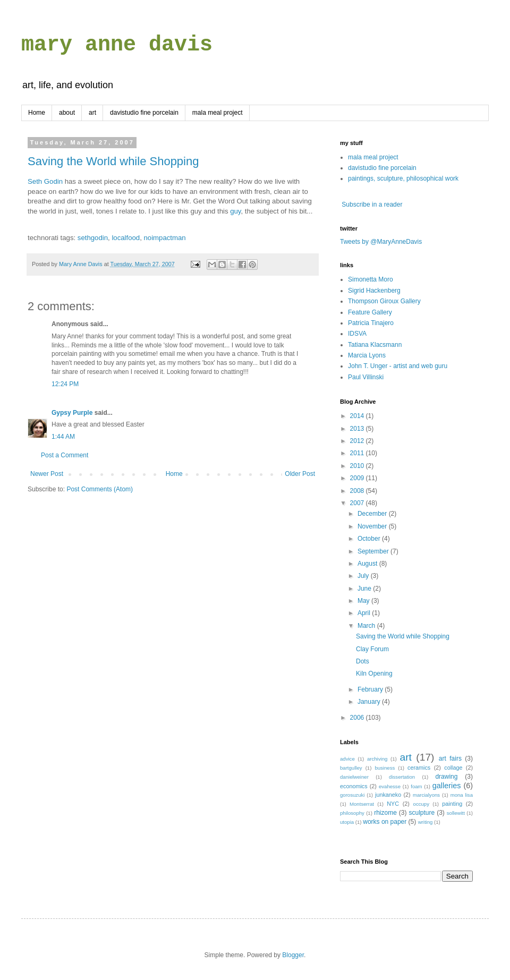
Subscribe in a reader (372, 204)
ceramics (419, 768)
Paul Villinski (366, 377)
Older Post (300, 474)
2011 (358, 453)
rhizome (385, 813)
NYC (393, 804)
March (367, 626)
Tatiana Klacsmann (375, 345)
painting (452, 804)
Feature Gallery (370, 312)
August (368, 564)
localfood (126, 238)
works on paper (385, 822)
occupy (421, 804)
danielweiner (354, 777)
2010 (358, 466)
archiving (377, 759)
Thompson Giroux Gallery (384, 301)
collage (453, 768)
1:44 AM (63, 437)
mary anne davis (117, 45)
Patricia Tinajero (371, 323)
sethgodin (93, 238)
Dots (363, 661)
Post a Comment (65, 455)
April (365, 613)
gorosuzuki (352, 795)
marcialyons (426, 795)
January (370, 702)
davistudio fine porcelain (144, 113)
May (364, 601)
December (373, 514)
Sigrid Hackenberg (374, 291)
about (67, 113)
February (371, 689)
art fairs (450, 759)
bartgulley (351, 768)
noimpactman (165, 238)
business (385, 768)
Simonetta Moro (371, 279)
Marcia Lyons (367, 355)
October (370, 539)
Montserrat (362, 804)
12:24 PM (65, 384)
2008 (358, 491)
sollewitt (456, 813)
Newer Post (47, 474)
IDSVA (357, 334)
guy (235, 211)
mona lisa (462, 795)
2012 (358, 441)
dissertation (402, 777)
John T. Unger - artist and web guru (398, 366)
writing (426, 822)
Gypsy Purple (72, 413)
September (374, 551)
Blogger (293, 955)
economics (354, 786)
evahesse (390, 786)
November (373, 526)
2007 (358, 503)
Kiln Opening (374, 674)
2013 (358, 429)
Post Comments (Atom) (100, 489)
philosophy (352, 813)
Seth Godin (45, 181)
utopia (347, 822)
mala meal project (218, 113)
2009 (358, 478)
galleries (447, 786)
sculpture (422, 813)
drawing (446, 777)
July (364, 576)
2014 (358, 416)
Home (37, 113)
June (365, 589)
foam (416, 786)
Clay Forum (372, 649)
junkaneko (388, 795)
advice (347, 759)
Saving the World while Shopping (113, 161)
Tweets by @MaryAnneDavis (381, 242)
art (92, 113)
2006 (358, 718)
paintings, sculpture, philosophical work (403, 178)
